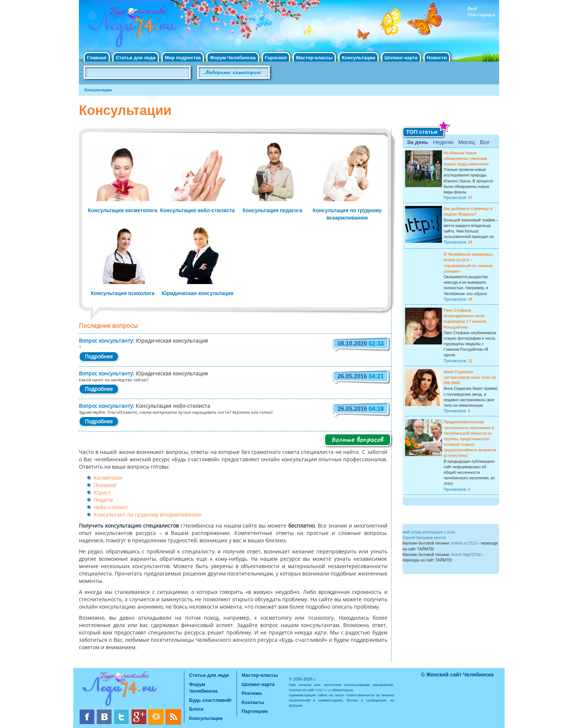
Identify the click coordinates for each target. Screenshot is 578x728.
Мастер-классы (314, 58)
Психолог (105, 486)
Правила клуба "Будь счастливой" (471, 75)
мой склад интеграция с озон (429, 532)
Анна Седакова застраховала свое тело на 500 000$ (470, 377)
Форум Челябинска (233, 58)
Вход (472, 9)
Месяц (466, 142)
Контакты (253, 702)
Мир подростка (183, 58)
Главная (97, 58)
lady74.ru (323, 690)
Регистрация (481, 15)
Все (485, 142)
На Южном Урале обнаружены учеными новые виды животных (466, 158)
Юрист (102, 493)
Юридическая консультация (197, 293)
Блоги (196, 709)
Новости (437, 58)
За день (418, 142)
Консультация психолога (123, 293)
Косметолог (108, 478)
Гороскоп (276, 58)
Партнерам (255, 711)
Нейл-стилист (111, 508)
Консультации (358, 58)
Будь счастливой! (210, 700)
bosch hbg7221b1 (467, 554)
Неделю (443, 142)
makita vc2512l (464, 543)
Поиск (291, 73)
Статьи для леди (136, 58)
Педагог (104, 500)
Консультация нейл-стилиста (197, 210)
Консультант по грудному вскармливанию (147, 515)
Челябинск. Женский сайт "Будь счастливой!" (131, 29)
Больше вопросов (358, 440)
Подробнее (99, 357)
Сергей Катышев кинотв (424, 538)
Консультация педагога (272, 210)
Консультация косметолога (123, 210)
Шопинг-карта (401, 58)
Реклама (252, 693)
